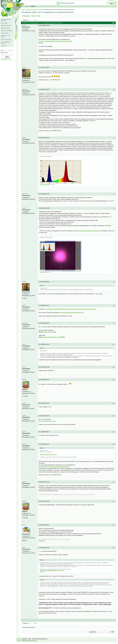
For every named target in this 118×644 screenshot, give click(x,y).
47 (29, 294)
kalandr (24, 379)
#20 (114, 548)
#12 (114, 380)
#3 (114, 90)
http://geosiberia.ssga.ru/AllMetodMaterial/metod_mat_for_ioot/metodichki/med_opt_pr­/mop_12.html (71, 309)
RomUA (24, 282)
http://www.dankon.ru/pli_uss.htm (47, 421)
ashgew (24, 416)
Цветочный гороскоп (6, 39)
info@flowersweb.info (31, 641)
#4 (114, 138)
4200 (30, 392)
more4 (24, 344)
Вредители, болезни (6, 26)
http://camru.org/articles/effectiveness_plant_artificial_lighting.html (55, 41)
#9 (114, 323)
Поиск (2, 51)
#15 (114, 432)
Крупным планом (5, 28)
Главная (27, 6)
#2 (114, 67)
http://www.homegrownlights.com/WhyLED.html (71, 313)
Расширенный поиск (6, 59)
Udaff (24, 548)
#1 (114, 26)
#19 (114, 525)
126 (30, 551)
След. (35, 20)
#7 (114, 282)
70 (29, 348)
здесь (42, 327)
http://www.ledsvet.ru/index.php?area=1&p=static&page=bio (54, 467)
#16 (114, 444)
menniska (25, 323)
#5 (114, 194)
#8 (114, 305)
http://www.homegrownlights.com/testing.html (88, 231)
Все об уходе (4, 23)
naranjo (24, 482)
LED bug (25, 89)
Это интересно (5, 33)
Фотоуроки (4, 46)
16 (29, 419)
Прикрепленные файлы (46, 157)
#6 (114, 208)
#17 (114, 482)
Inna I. (24, 525)
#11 (114, 367)
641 (30, 81)
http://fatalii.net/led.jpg (47, 332)
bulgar (24, 26)
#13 (114, 403)
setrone (24, 67)
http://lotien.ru (42, 541)
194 (30, 536)
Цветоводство (34, 10)
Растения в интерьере (7, 31)
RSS (113, 23)
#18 (114, 501)
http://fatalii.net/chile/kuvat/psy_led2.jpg (51, 337)
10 (29, 93)
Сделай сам (41, 10)
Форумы (33, 6)
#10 (114, 344)
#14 (114, 416)
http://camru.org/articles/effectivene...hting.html (52, 571)
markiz (24, 138)
